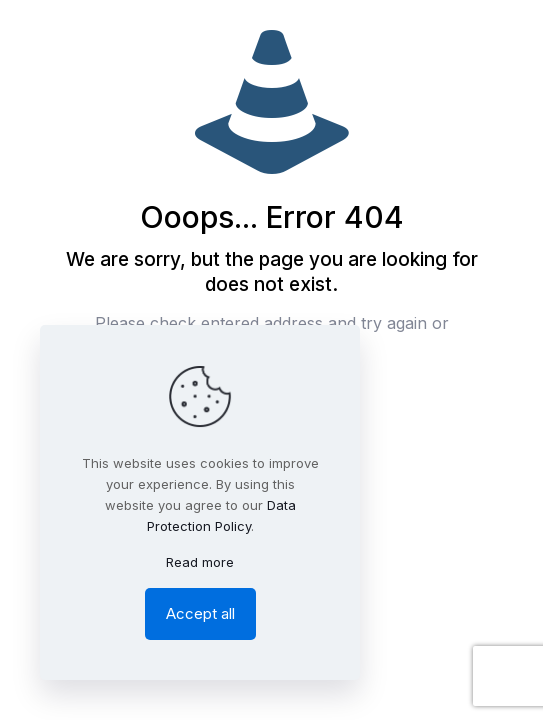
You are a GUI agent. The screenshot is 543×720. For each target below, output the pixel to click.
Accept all (200, 613)
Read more (200, 562)
